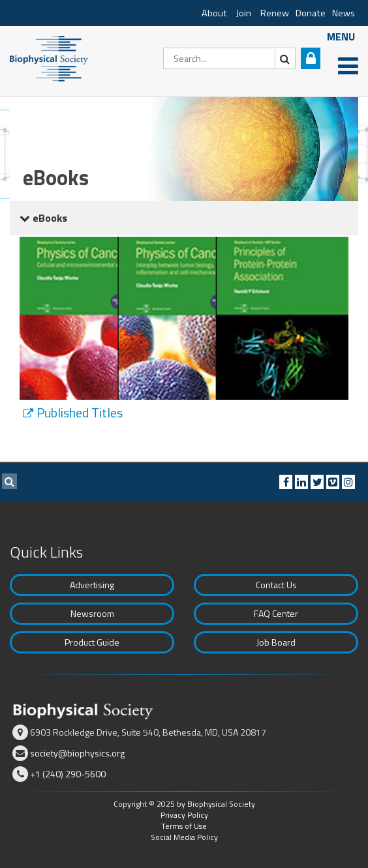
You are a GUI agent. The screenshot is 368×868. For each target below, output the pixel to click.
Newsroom (92, 613)
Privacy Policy (184, 815)
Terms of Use (184, 826)
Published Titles (80, 413)
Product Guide (92, 642)
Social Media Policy (184, 837)
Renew (275, 13)
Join (244, 13)
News (344, 13)
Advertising (92, 585)
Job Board (276, 642)
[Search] (229, 58)
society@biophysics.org (77, 753)
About (214, 13)
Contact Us (276, 585)
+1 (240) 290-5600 (68, 774)
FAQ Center (276, 613)
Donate (311, 13)
